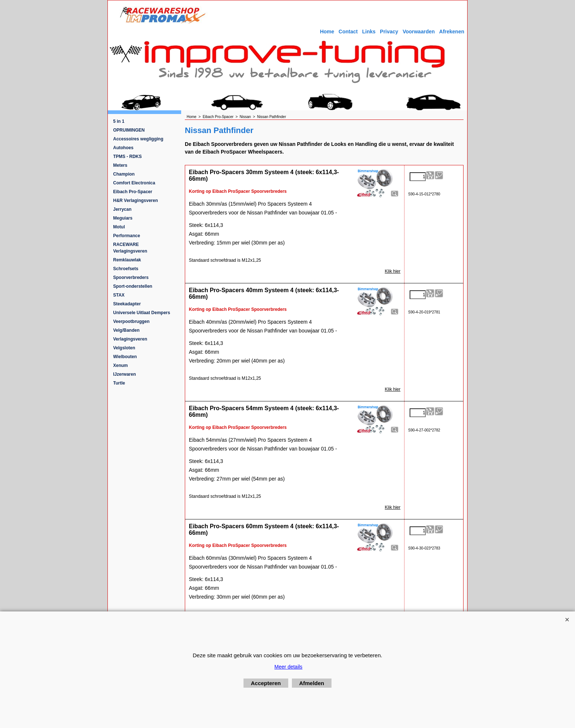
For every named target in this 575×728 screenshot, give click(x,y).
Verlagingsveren (130, 339)
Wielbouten (125, 357)
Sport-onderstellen (133, 286)
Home (327, 32)
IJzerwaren (125, 374)
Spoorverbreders (131, 277)
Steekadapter (127, 304)
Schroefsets (126, 269)
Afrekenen (452, 32)
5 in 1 (119, 121)
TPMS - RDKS (128, 157)
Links (369, 32)
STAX (119, 295)
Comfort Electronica (134, 183)
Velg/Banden (127, 330)
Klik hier (393, 271)
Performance (127, 236)
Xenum (121, 365)
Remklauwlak (127, 260)
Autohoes (123, 148)
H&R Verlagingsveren (136, 201)
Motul (119, 227)
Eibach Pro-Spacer (133, 192)
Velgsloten (124, 348)
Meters (120, 165)
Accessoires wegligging (138, 139)
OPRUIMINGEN (129, 130)
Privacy (389, 32)
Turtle (119, 383)
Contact (348, 32)
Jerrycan (122, 209)
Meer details (288, 667)
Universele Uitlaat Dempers (142, 313)
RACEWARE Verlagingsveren (130, 248)
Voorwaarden (419, 32)
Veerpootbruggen (131, 321)
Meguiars (123, 218)
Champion (124, 174)
